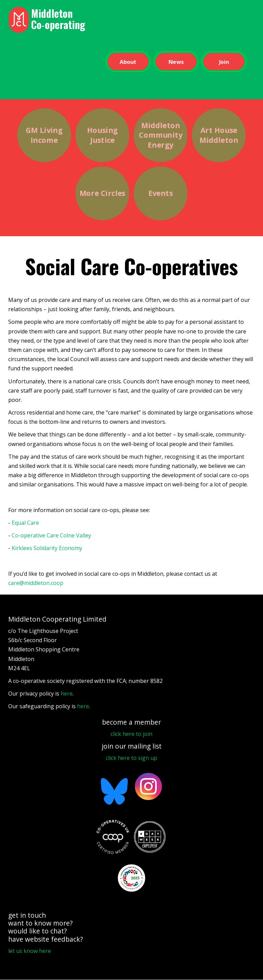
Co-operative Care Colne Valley (51, 535)
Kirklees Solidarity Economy (47, 548)
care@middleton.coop (36, 583)
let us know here (30, 951)
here (67, 693)
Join (224, 61)
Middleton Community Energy (160, 135)
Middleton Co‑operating (58, 19)
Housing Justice (102, 135)
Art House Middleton (219, 135)
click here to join (131, 734)
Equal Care (25, 523)
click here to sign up (131, 758)
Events (160, 193)
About (128, 61)
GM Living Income (44, 135)
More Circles (102, 193)
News (176, 61)
